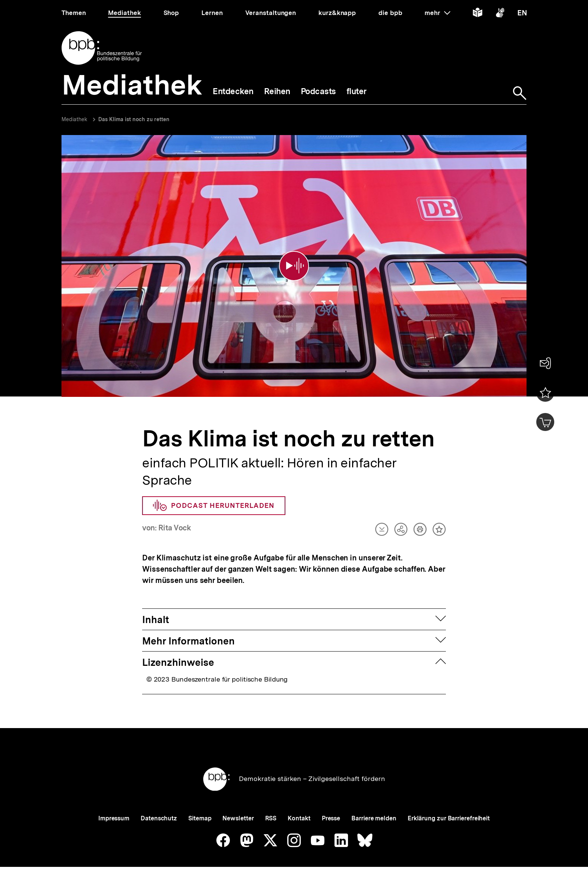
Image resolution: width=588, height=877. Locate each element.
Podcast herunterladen (214, 488)
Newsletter (238, 801)
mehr (437, 13)
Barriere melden (374, 801)
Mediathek (74, 119)
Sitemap (200, 801)
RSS (271, 801)
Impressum (114, 801)
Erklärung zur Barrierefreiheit (449, 801)
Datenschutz (159, 801)
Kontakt (299, 801)
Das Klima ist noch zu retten (134, 119)
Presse (331, 801)
